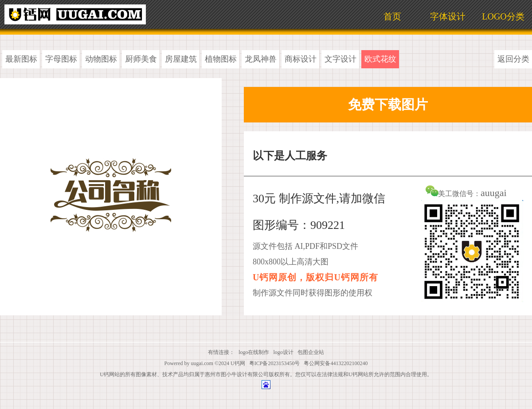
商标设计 (301, 59)
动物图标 (101, 59)
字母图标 (61, 59)
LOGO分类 (503, 16)
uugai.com (202, 363)
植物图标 (221, 59)
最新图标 (21, 59)
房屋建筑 (181, 59)
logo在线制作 (254, 352)
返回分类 (513, 59)
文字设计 (340, 59)
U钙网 (238, 363)
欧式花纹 (380, 59)
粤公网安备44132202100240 (336, 363)
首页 (392, 16)
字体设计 (448, 16)
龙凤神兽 (261, 59)
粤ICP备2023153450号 (275, 363)
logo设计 (284, 352)
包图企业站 (311, 352)
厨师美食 (141, 59)
